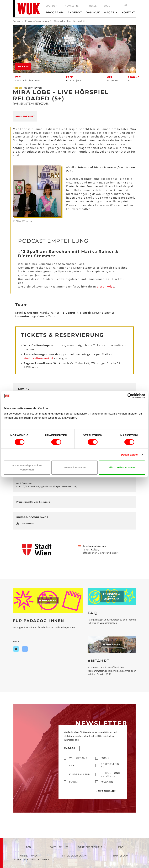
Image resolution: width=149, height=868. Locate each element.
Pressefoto (28, 524)
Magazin (111, 12)
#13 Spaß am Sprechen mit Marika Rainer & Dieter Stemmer (68, 254)
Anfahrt (99, 661)
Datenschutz (59, 847)
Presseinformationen (37, 21)
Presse (92, 6)
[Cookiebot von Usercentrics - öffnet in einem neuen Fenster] (130, 396)
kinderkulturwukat (38, 358)
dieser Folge (106, 286)
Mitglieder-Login (74, 856)
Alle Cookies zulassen (122, 467)
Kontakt (128, 12)
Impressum (121, 856)
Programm (55, 12)
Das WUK (93, 12)
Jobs (107, 6)
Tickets (23, 66)
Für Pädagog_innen (39, 621)
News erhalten (106, 791)
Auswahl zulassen (74, 467)
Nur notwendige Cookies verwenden (27, 467)
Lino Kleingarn (42, 502)
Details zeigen (130, 455)
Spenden (52, 6)
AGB (28, 847)
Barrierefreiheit (90, 847)
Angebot (75, 12)
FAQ (92, 613)
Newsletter (72, 6)
